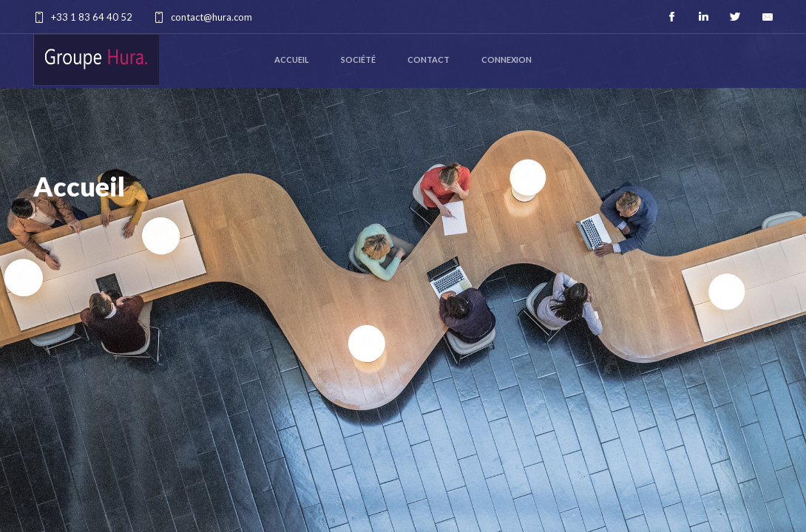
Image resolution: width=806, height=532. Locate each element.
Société (358, 59)
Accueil (292, 59)
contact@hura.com (211, 17)
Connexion (507, 59)
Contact (429, 59)
